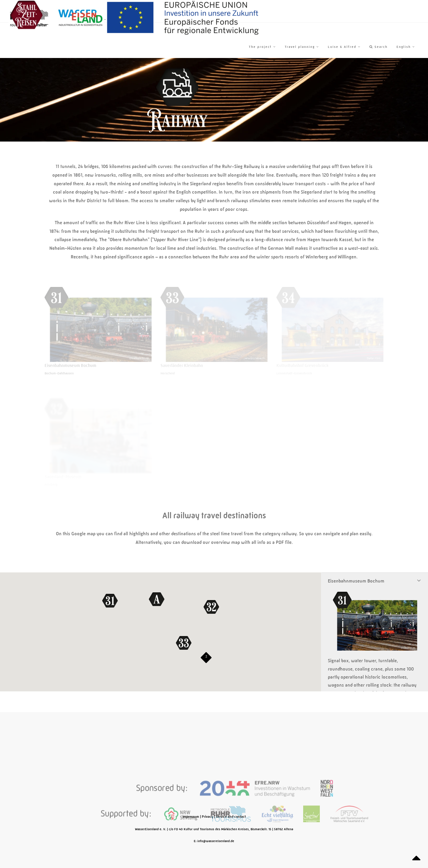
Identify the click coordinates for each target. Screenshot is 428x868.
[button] (110, 601)
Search (379, 47)
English (406, 47)
